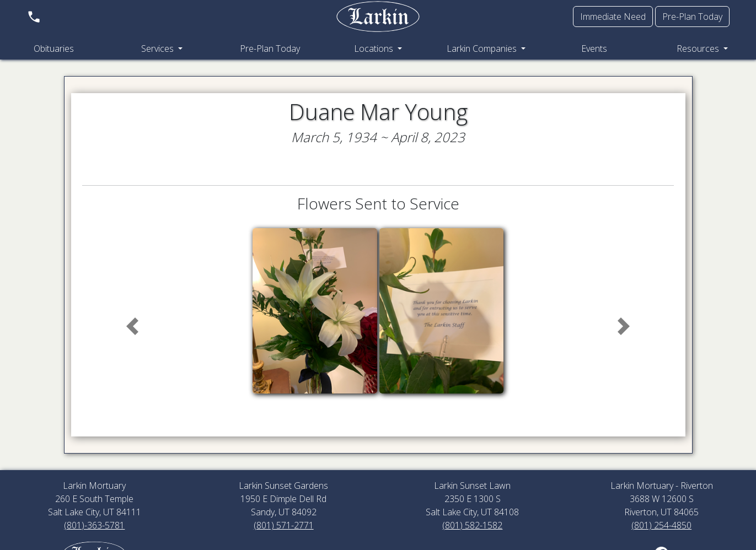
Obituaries (54, 48)
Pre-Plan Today (692, 17)
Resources (699, 48)
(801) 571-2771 (284, 525)
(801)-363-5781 (94, 525)
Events (594, 48)
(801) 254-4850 (661, 525)
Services (159, 48)
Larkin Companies (483, 48)
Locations (375, 48)
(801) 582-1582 (472, 525)
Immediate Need (613, 17)
